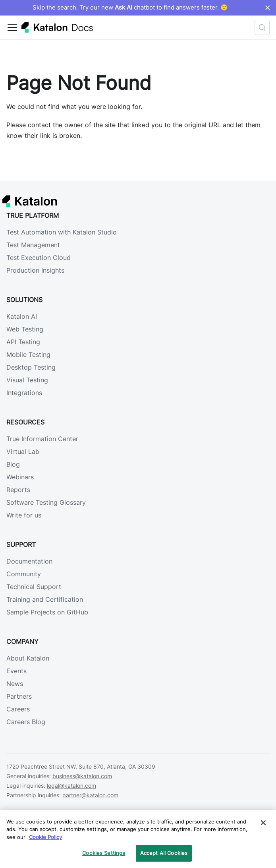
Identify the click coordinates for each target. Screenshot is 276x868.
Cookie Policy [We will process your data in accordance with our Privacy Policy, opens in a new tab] (45, 837)
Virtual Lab (23, 451)
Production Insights (35, 270)
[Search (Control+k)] (262, 27)
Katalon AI (22, 316)
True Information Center (42, 439)
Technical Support (34, 587)
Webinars (20, 477)
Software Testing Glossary (46, 502)
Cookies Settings (104, 853)
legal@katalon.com (71, 786)
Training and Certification (45, 599)
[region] (138, 839)
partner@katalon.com (90, 795)
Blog (13, 464)
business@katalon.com (82, 776)
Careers (18, 709)
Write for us (24, 515)
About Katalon (28, 658)
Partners (19, 696)
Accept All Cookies (164, 853)
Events (16, 671)
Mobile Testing (28, 355)
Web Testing (25, 329)
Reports (18, 490)
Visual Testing (27, 380)
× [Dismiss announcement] (267, 8)
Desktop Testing (31, 367)
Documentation (29, 561)
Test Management (33, 245)
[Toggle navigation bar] (12, 27)
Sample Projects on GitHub (47, 612)
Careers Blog (26, 722)
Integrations (24, 393)
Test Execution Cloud (39, 258)
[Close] (263, 823)
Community (24, 574)
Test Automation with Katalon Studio (62, 232)
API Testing (23, 342)
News (15, 684)
